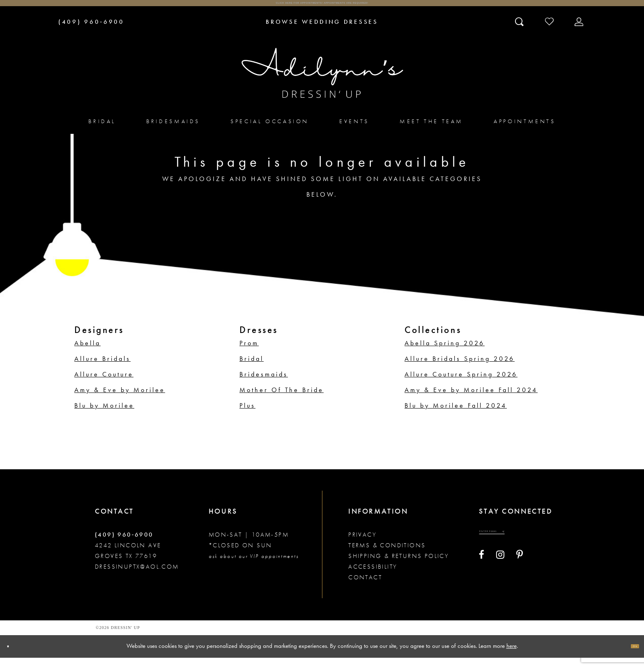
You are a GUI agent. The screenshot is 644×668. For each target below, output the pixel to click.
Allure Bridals (102, 369)
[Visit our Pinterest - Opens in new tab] (520, 574)
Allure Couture (104, 385)
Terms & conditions (387, 556)
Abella (87, 353)
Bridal (252, 369)
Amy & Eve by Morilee (120, 400)
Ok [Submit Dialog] (630, 657)
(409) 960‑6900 (124, 545)
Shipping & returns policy (399, 566)
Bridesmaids (264, 385)
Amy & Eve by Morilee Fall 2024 (471, 400)
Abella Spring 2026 (445, 353)
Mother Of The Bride (282, 400)
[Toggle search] (520, 32)
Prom (249, 353)
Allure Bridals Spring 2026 (460, 369)
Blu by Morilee (104, 416)
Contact (365, 588)
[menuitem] (102, 132)
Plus (247, 416)
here (512, 656)
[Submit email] (543, 547)
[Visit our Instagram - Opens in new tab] (500, 574)
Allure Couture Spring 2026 (461, 385)
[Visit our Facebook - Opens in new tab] (482, 574)
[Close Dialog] (13, 657)
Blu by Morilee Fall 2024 (456, 416)
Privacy (362, 545)
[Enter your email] (513, 547)
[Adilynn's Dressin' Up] (322, 83)
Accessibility (373, 577)
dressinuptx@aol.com (137, 577)
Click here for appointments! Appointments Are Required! (322, 8)
